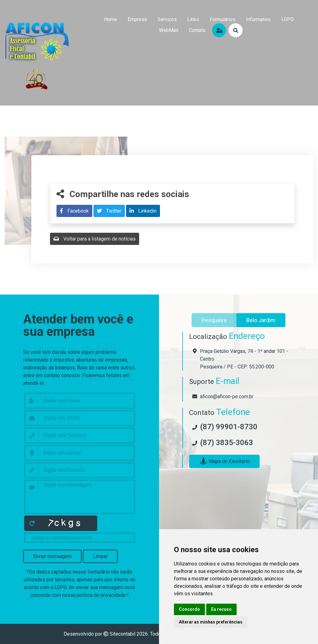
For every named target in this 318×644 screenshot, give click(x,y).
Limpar (100, 556)
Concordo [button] (189, 609)
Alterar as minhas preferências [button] (211, 622)
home (111, 19)
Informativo (258, 19)
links (193, 19)
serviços (167, 19)
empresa (137, 19)
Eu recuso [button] (221, 609)
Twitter (109, 211)
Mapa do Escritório (224, 461)
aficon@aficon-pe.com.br (227, 396)
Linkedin (143, 211)
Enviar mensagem (52, 556)
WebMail (169, 30)
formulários (223, 19)
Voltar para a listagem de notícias (95, 239)
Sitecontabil (123, 634)
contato (197, 30)
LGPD (288, 19)
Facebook (74, 211)
